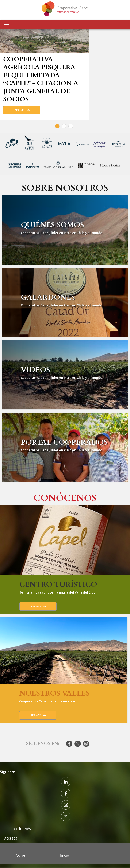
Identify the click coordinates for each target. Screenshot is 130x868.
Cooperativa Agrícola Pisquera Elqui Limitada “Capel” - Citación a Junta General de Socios (41, 79)
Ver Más (65, 230)
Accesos (11, 838)
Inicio (64, 855)
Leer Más (19, 110)
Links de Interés (18, 829)
